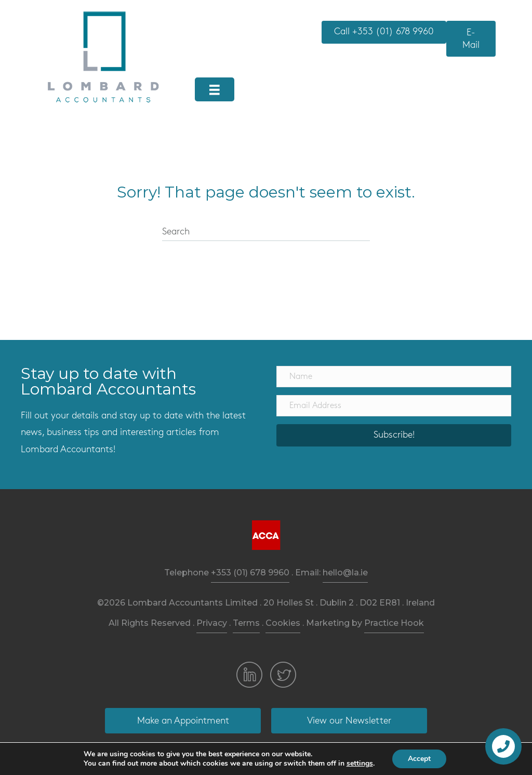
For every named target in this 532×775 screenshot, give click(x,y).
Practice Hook (394, 623)
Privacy (212, 623)
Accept (419, 759)
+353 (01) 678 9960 (250, 573)
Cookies (283, 623)
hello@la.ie (345, 573)
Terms (246, 623)
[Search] (266, 232)
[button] (384, 32)
